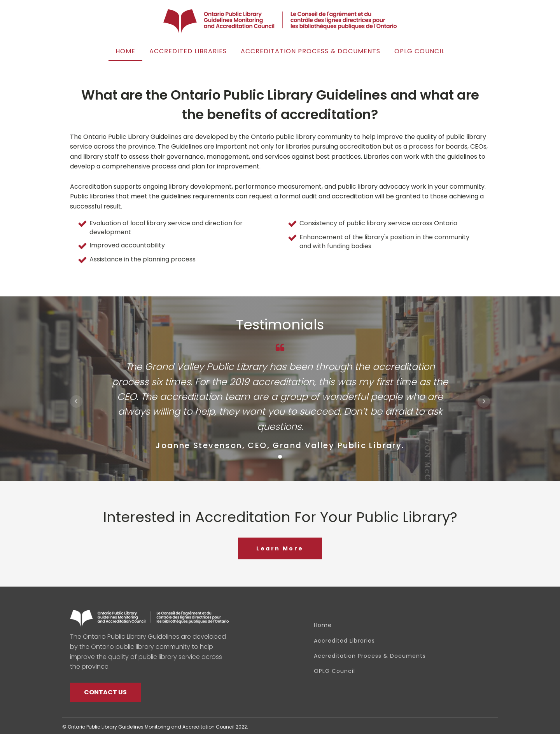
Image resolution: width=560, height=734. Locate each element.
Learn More (280, 548)
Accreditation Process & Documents (311, 51)
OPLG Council (419, 51)
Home (125, 51)
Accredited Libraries (188, 51)
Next (484, 401)
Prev (76, 401)
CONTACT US (105, 692)
